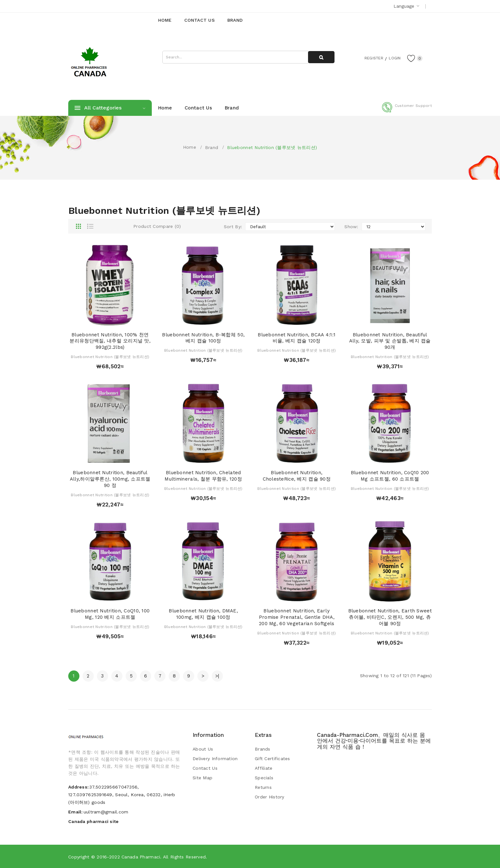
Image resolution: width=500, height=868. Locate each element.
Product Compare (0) (157, 226)
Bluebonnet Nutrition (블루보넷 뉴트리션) (272, 147)
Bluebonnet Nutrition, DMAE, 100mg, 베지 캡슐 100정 (203, 614)
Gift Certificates (272, 759)
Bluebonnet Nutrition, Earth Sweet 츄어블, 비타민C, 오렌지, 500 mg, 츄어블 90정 (390, 617)
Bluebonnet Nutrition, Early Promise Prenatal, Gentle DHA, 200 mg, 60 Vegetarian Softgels (297, 617)
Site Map (202, 778)
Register (368, 58)
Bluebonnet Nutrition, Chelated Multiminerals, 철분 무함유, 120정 (203, 476)
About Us (203, 749)
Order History (270, 797)
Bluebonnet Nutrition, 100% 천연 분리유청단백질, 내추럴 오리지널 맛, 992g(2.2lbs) (110, 341)
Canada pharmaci (141, 857)
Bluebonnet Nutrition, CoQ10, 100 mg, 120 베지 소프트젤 (110, 614)
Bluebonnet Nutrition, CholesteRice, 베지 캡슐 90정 (297, 476)
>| (217, 676)
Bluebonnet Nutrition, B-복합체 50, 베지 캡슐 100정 (203, 338)
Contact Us (205, 768)
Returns (263, 787)
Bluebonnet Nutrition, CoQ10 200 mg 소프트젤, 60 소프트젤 (390, 476)
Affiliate (264, 768)
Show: (351, 227)
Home (190, 147)
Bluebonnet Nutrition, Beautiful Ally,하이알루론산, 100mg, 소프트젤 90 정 (110, 479)
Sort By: (233, 227)
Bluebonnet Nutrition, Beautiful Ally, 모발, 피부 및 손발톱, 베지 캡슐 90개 (390, 341)
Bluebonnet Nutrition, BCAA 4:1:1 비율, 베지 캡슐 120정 (297, 338)
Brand (212, 147)
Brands (263, 749)
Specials (264, 778)
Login (392, 58)
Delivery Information (215, 759)
